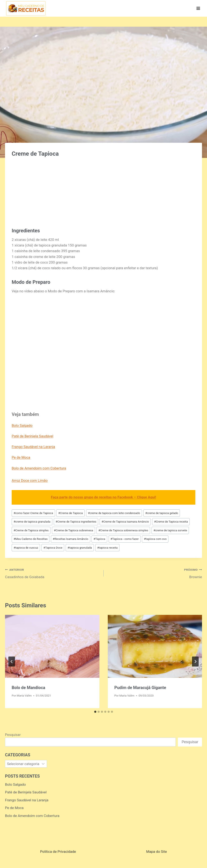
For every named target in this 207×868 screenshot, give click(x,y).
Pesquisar (13, 735)
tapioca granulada (80, 548)
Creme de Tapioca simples (31, 530)
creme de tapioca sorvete (170, 530)
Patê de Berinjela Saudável (33, 436)
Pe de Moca (21, 457)
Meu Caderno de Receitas (31, 539)
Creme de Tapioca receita (171, 522)
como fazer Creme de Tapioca (33, 513)
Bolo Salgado (22, 425)
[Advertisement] (103, 190)
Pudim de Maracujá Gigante (140, 688)
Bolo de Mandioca (28, 688)
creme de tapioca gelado (162, 513)
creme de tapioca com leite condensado (114, 513)
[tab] (95, 712)
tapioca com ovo (155, 539)
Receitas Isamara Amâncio (70, 539)
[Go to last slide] (12, 662)
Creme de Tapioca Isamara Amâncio (125, 522)
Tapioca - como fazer (125, 539)
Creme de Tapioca (70, 513)
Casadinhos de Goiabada (53, 573)
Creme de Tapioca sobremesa (73, 530)
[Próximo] (195, 662)
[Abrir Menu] (198, 8)
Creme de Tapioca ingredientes (76, 522)
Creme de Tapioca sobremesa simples (123, 530)
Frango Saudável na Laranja (33, 447)
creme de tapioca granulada (32, 522)
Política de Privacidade (58, 852)
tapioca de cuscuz (26, 548)
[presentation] (52, 646)
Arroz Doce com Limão (30, 480)
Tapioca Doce (53, 548)
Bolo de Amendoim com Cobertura (39, 468)
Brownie (155, 573)
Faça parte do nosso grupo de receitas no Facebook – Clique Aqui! (103, 497)
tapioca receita (107, 548)
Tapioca (99, 539)
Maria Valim (24, 695)
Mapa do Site (156, 852)
